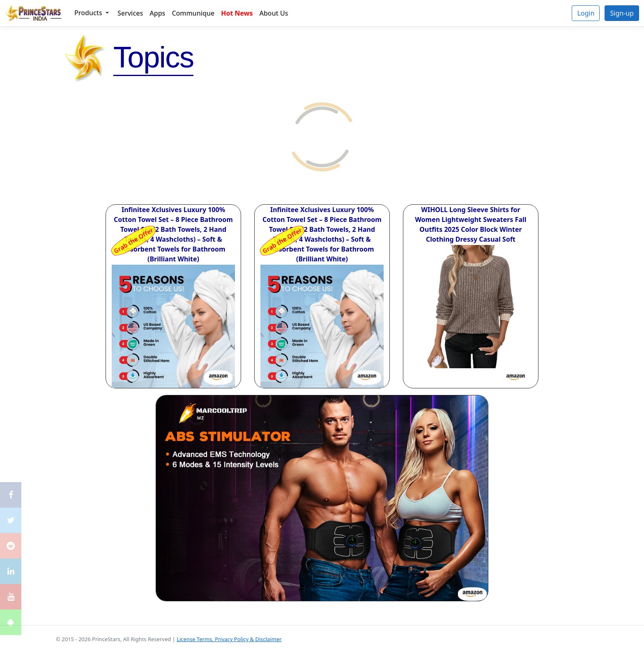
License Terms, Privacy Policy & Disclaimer (229, 639)
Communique (193, 13)
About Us (274, 13)
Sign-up (622, 13)
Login (586, 13)
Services (130, 13)
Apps (157, 13)
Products (89, 13)
